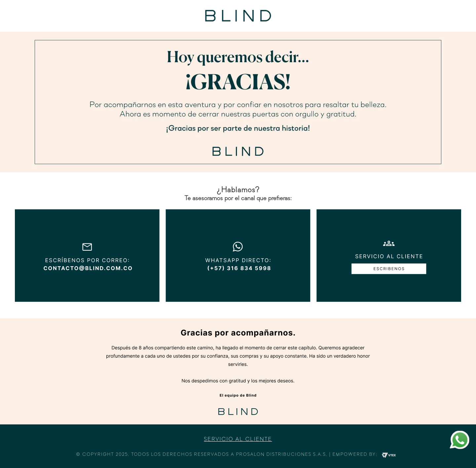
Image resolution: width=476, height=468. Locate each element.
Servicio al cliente (238, 440)
